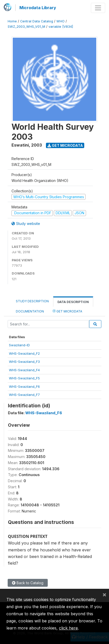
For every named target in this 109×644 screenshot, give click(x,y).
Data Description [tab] (73, 302)
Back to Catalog (28, 583)
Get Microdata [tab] (67, 311)
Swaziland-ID (19, 345)
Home (12, 21)
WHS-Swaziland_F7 (24, 395)
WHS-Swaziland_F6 (24, 387)
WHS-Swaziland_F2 (24, 353)
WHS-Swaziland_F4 (24, 370)
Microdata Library (38, 8)
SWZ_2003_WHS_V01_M (26, 27)
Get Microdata (65, 145)
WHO (60, 21)
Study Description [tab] (32, 301)
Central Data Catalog (37, 21)
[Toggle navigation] (98, 8)
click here (68, 628)
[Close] (104, 594)
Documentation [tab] (30, 311)
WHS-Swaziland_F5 (24, 378)
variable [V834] (61, 27)
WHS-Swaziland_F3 (24, 362)
